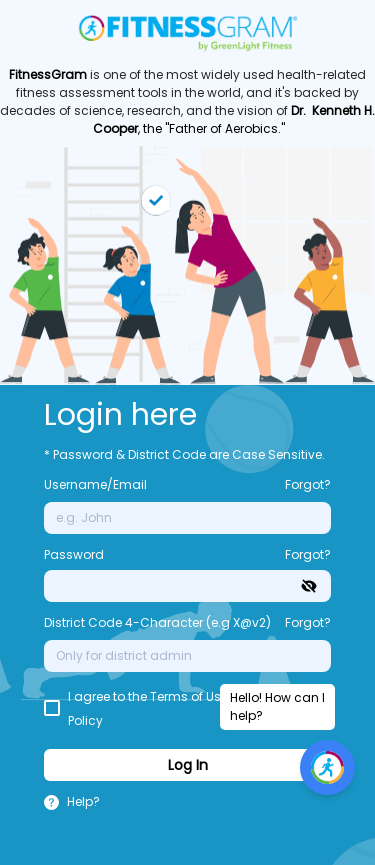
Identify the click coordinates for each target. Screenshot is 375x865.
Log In (188, 765)
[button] (83, 805)
